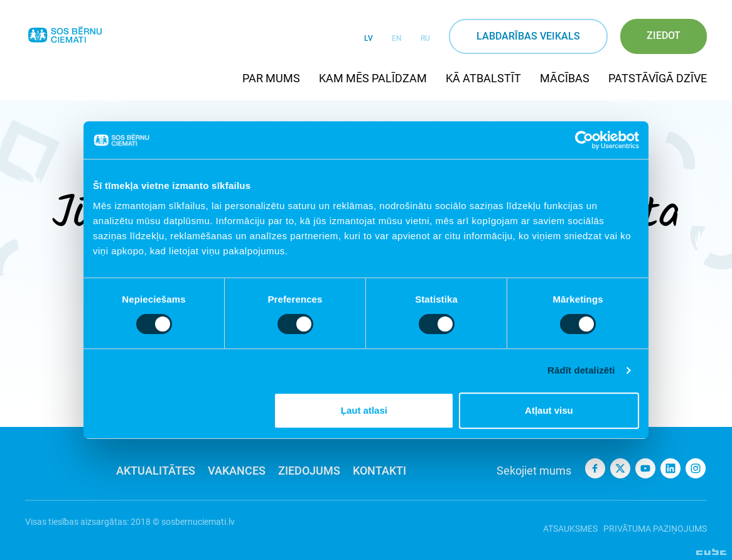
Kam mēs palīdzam (373, 78)
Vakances (237, 471)
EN (397, 38)
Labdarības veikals (528, 36)
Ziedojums (309, 471)
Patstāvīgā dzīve (658, 78)
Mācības (565, 78)
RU (425, 38)
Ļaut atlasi (364, 410)
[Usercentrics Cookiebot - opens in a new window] (584, 140)
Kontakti (379, 471)
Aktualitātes (156, 471)
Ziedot (664, 35)
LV (369, 38)
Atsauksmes (563, 522)
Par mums (271, 78)
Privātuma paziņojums (655, 522)
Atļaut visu (549, 410)
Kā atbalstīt (483, 78)
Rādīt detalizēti (581, 370)
